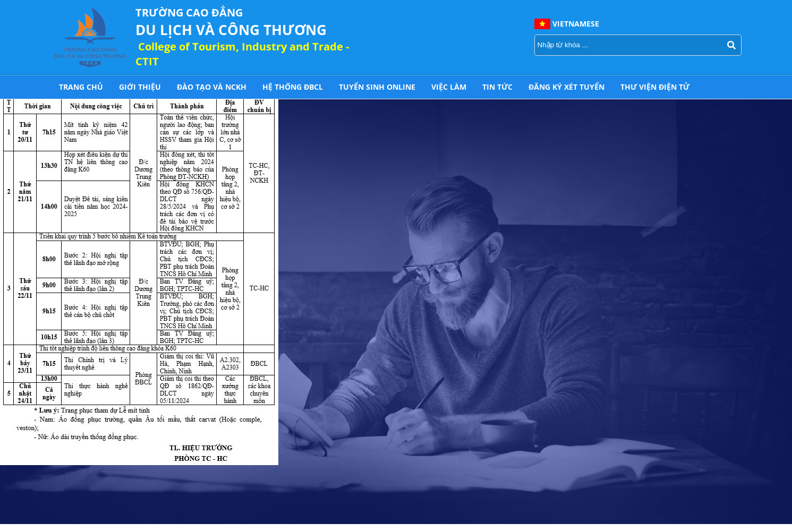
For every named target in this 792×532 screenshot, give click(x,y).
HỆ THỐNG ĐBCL (293, 87)
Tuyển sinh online (377, 87)
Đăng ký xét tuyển (567, 87)
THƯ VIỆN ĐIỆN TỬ (655, 87)
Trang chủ (81, 87)
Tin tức (497, 87)
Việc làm (449, 87)
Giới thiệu (140, 87)
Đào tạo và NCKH (212, 87)
